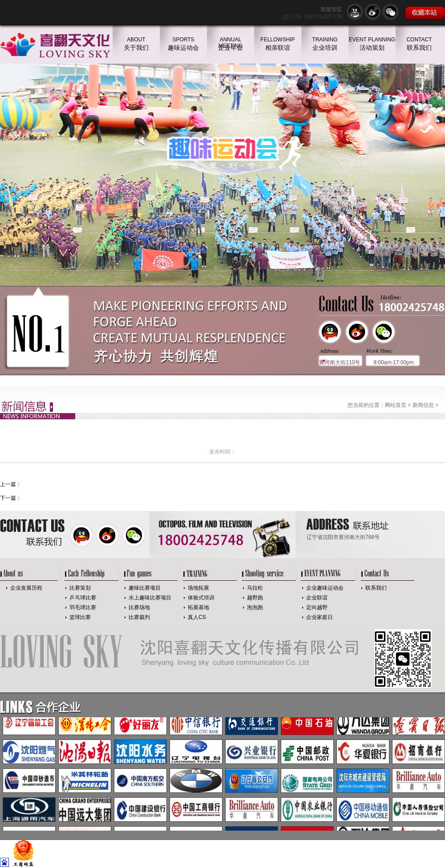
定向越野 (317, 607)
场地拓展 (198, 588)
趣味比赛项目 (145, 588)
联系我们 (376, 588)
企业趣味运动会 (325, 588)
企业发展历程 (26, 588)
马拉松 (255, 588)
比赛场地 (139, 607)
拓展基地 (198, 607)
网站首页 (396, 405)
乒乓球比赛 (83, 598)
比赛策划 (80, 588)
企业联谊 (317, 598)
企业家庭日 (320, 617)
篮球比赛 (80, 617)
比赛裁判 (139, 617)
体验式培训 (201, 598)
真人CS (197, 617)
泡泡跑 (255, 607)
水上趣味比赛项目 (150, 598)
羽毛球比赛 (83, 607)
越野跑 (255, 598)
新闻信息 (423, 405)
